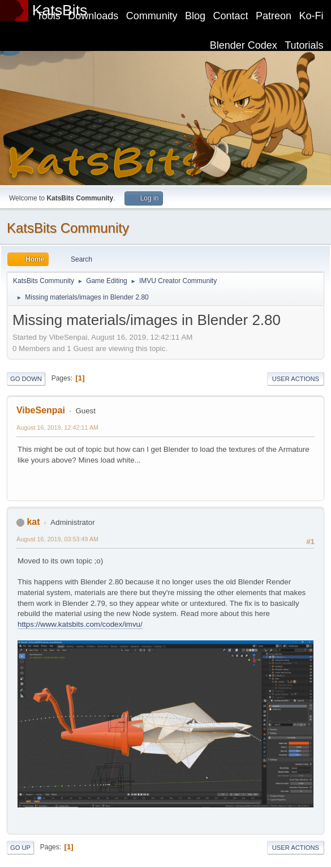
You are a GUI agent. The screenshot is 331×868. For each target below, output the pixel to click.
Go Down (26, 379)
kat (33, 522)
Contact (231, 16)
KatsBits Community (68, 228)
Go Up (20, 848)
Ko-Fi (311, 16)
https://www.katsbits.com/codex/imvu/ (80, 624)
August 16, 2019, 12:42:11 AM (57, 427)
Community (152, 16)
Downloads (93, 16)
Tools (49, 16)
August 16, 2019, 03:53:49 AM (57, 539)
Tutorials (304, 45)
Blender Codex (244, 45)
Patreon (274, 16)
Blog (195, 16)
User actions (296, 379)
